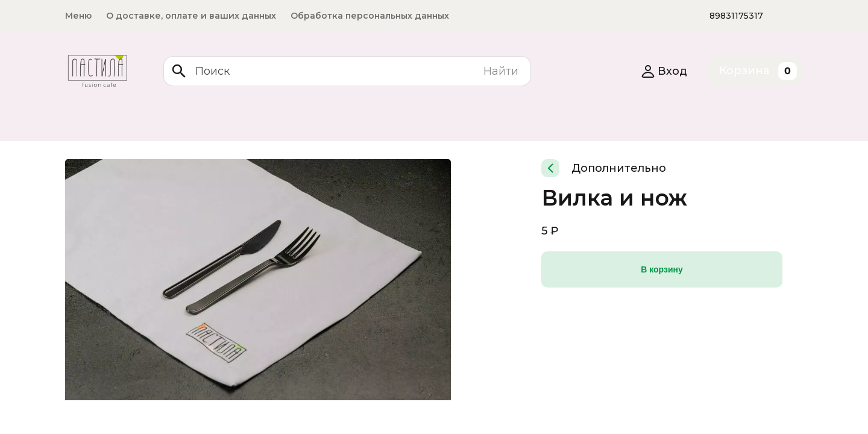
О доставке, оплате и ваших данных (191, 16)
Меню (78, 16)
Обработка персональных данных (370, 16)
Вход (664, 71)
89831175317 (736, 16)
